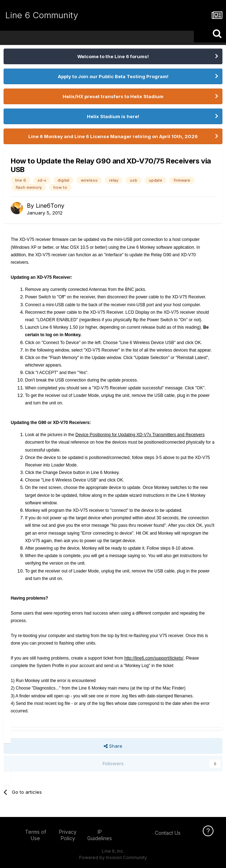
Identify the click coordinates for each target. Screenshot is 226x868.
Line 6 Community (42, 15)
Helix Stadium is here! (113, 116)
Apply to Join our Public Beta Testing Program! (113, 76)
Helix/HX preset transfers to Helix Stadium (113, 96)
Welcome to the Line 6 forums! (113, 56)
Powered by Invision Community (113, 857)
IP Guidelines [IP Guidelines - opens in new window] (100, 835)
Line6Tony (50, 206)
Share (113, 746)
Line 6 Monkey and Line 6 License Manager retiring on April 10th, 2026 (113, 136)
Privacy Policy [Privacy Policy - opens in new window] (68, 835)
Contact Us (168, 833)
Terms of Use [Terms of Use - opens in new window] (36, 835)
